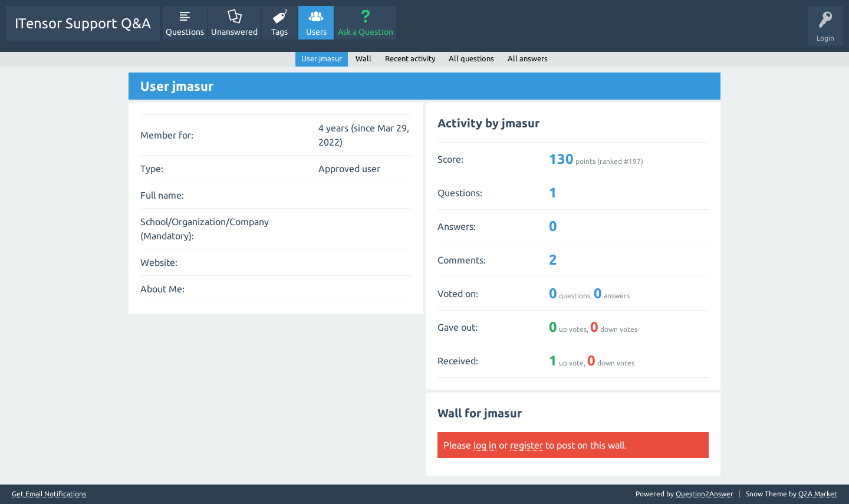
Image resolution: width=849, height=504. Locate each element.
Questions (185, 32)
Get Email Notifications (49, 494)
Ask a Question (366, 32)
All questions (471, 58)
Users (316, 32)
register (526, 445)
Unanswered (234, 32)
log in (485, 445)
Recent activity (410, 58)
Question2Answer (705, 494)
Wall (363, 58)
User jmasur (322, 58)
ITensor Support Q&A (83, 23)
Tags (279, 32)
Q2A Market (818, 494)
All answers (528, 58)
